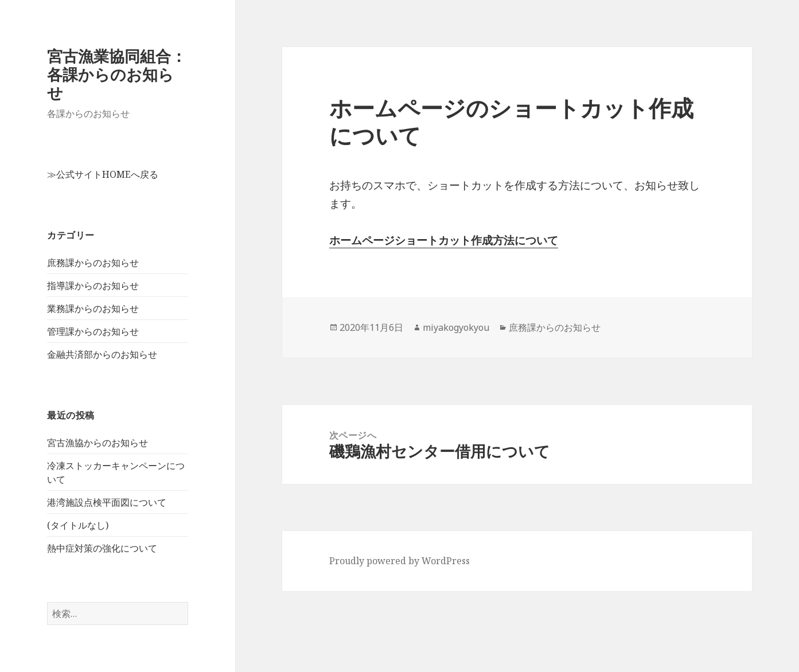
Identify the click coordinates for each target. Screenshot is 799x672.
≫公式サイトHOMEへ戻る (103, 174)
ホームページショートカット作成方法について (444, 240)
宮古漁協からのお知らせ (98, 443)
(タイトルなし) (78, 525)
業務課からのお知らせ (93, 308)
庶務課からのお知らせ (93, 263)
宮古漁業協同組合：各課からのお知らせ (117, 74)
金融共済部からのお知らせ (102, 354)
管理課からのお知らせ (93, 331)
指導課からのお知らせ (93, 286)
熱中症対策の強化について (102, 548)
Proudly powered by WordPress (399, 561)
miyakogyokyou (456, 327)
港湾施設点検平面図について (107, 502)
